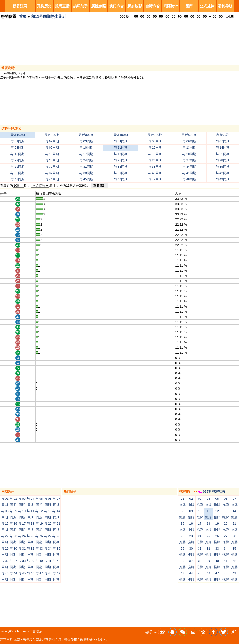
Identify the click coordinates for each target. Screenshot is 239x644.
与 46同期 (121, 179)
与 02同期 (52, 141)
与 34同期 (189, 167)
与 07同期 (223, 141)
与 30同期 (52, 167)
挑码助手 (80, 6)
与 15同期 (17, 154)
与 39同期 (121, 173)
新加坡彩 (135, 6)
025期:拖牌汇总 (211, 492)
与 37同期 (52, 173)
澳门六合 (117, 6)
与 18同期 (121, 154)
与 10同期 (86, 148)
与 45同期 (86, 179)
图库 (189, 6)
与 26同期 (155, 160)
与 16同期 (52, 154)
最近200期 (52, 135)
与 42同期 (223, 173)
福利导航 (225, 6)
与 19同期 (155, 154)
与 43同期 (17, 179)
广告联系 (36, 631)
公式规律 (207, 6)
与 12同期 (155, 148)
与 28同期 (223, 160)
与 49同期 (223, 179)
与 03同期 (86, 141)
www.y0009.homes (13, 631)
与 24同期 (86, 160)
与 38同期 (86, 173)
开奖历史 (44, 6)
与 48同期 (189, 179)
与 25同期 (121, 160)
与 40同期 (155, 173)
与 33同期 (155, 167)
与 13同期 (189, 148)
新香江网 (20, 6)
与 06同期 (189, 141)
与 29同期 (17, 167)
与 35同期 (223, 167)
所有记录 (222, 135)
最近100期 (18, 135)
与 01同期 (17, 141)
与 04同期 (121, 141)
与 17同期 (86, 154)
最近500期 (155, 135)
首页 (23, 16)
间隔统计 (171, 6)
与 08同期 (17, 148)
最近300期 (86, 135)
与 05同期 (155, 141)
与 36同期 (17, 173)
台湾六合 (153, 6)
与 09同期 (52, 148)
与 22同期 (17, 160)
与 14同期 (223, 148)
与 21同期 (223, 154)
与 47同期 (155, 179)
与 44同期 (52, 179)
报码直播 (62, 6)
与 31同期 (86, 167)
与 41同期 (189, 173)
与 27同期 (189, 160)
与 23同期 (52, 160)
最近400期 (121, 135)
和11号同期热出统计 (49, 16)
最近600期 (189, 135)
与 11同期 (121, 148)
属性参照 (99, 6)
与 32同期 (121, 167)
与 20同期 (189, 154)
